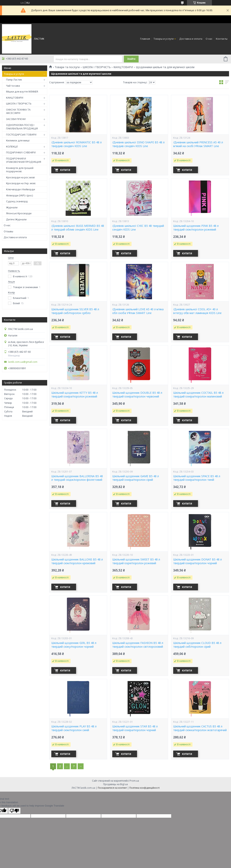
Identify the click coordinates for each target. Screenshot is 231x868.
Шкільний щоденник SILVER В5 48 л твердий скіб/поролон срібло (75, 311)
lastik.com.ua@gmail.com (23, 362)
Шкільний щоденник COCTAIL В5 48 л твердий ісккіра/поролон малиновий (198, 395)
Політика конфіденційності (144, 788)
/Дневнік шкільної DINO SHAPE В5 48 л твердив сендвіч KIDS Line (138, 144)
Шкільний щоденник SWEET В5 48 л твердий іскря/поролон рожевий (136, 561)
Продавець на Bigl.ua (115, 784)
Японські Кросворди (19, 213)
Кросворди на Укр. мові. (21, 183)
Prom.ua (134, 781)
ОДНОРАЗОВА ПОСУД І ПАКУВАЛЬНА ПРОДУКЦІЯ (22, 127)
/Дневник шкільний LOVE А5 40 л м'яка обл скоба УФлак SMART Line (138, 311)
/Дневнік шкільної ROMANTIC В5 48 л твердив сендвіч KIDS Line (76, 144)
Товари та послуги (67, 67)
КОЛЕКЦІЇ (12, 146)
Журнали (12, 207)
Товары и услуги (163, 39)
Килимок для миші (18, 140)
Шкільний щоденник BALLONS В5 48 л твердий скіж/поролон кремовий (77, 561)
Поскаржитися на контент (112, 788)
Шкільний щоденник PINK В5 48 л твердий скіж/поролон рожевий (196, 228)
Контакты (222, 39)
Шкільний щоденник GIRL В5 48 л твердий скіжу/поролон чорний (74, 645)
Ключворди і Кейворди (21, 189)
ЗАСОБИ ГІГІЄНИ (16, 119)
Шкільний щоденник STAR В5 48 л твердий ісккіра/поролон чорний (135, 728)
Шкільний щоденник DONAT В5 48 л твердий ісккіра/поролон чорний (197, 561)
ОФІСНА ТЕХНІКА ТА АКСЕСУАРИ (18, 111)
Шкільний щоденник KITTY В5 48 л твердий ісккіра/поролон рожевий (75, 395)
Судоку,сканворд (17, 201)
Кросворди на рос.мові (20, 177)
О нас (209, 39)
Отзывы (8, 231)
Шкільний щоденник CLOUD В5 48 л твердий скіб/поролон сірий (197, 645)
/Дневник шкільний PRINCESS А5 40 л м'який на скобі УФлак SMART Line (198, 144)
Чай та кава (13, 86)
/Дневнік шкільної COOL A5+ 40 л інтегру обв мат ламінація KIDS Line (197, 311)
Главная (145, 39)
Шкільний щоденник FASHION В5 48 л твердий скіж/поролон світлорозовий (138, 645)
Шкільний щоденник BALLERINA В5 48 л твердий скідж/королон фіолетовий (77, 478)
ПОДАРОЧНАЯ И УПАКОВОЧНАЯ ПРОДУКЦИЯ (24, 160)
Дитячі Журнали (16, 219)
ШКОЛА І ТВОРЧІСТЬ (19, 103)
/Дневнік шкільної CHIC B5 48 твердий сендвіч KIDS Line (138, 228)
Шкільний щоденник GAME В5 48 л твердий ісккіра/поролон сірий (136, 478)
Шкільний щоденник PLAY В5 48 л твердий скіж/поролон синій (74, 728)
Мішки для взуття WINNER (22, 92)
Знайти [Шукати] (131, 59)
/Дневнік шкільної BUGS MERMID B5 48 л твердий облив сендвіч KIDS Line (78, 228)
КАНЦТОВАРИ (15, 98)
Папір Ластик (14, 80)
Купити (65, 170)
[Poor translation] (14, 811)
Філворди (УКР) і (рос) (20, 195)
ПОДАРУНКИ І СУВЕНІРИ (21, 152)
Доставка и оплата (191, 39)
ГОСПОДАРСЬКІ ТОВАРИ (21, 135)
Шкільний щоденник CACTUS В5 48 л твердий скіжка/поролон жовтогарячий (200, 728)
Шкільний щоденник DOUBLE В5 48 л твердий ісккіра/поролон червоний (137, 395)
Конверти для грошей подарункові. (20, 170)
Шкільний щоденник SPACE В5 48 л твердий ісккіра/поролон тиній (197, 478)
